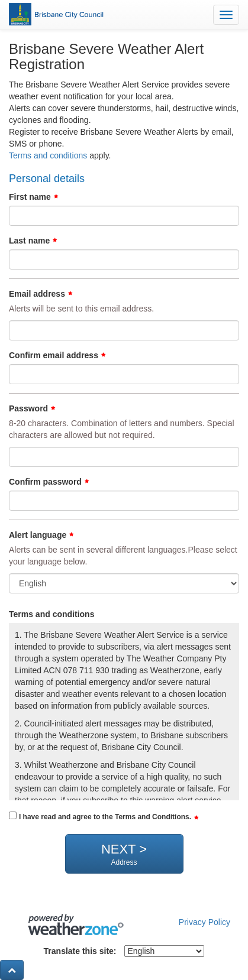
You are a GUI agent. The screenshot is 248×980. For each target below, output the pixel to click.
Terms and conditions (48, 155)
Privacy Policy (204, 922)
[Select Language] (164, 951)
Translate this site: (80, 951)
